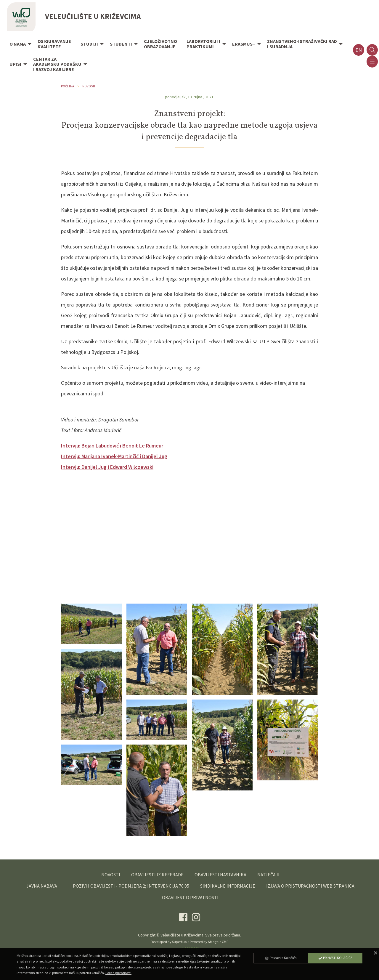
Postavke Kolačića (281, 958)
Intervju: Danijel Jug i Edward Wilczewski (107, 467)
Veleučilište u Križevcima (182, 935)
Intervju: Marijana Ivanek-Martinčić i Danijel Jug (114, 456)
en (359, 50)
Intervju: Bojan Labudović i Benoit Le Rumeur (112, 446)
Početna (68, 86)
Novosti (89, 86)
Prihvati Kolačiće (335, 958)
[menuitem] (19, 44)
